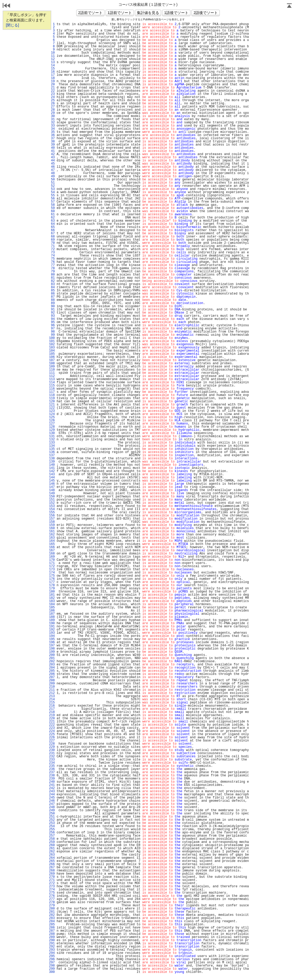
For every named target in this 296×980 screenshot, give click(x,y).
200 (52, 655)
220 (52, 718)
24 (52, 97)
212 (52, 693)
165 (52, 544)
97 (52, 329)
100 (52, 338)
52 (52, 186)
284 (52, 921)
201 (52, 658)
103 (52, 348)
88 (52, 300)
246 (52, 801)
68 (52, 237)
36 (52, 135)
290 (52, 940)
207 (52, 677)
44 (52, 161)
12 (52, 59)
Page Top (289, 6)
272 (52, 883)
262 (52, 852)
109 (52, 367)
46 (52, 167)
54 (52, 192)
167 (52, 550)
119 (52, 398)
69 (52, 240)
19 (52, 81)
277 (52, 899)
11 (52, 56)
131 (52, 436)
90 (52, 306)
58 (52, 205)
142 (52, 471)
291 (52, 944)
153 (52, 506)
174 (52, 573)
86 (52, 294)
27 (52, 107)
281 (52, 912)
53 (52, 189)
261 (52, 848)
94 (52, 319)
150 (52, 497)
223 (52, 728)
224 (52, 731)
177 (52, 582)
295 (52, 956)
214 (52, 699)
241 (52, 785)
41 (52, 151)
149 (52, 493)
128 (52, 427)
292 (52, 947)
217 (52, 709)
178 (52, 585)
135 (52, 449)
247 (52, 804)
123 (52, 411)
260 (52, 845)
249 (52, 810)
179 (52, 589)
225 (52, 734)
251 (52, 817)
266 (52, 864)
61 (52, 214)
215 (52, 703)
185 (52, 608)
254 (52, 826)
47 (52, 170)
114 (52, 382)
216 (52, 706)
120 (52, 402)
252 (52, 820)
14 (52, 66)
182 (52, 598)
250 (52, 814)
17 (52, 75)
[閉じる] (12, 25)
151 (52, 500)
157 (52, 519)
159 (52, 525)
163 (52, 538)
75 (52, 259)
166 (52, 547)
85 (52, 291)
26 (52, 104)
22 (52, 91)
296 (52, 959)
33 (52, 126)
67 (52, 234)
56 (52, 199)
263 (52, 855)
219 (52, 715)
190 (52, 623)
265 (52, 861)
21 (52, 88)
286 (52, 928)
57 (52, 202)
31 (52, 119)
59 (52, 208)
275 (52, 893)
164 (52, 541)
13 (52, 62)
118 (52, 395)
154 (52, 509)
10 (52, 53)
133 (52, 443)
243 (52, 791)
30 (52, 116)
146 (52, 484)
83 (52, 284)
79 (52, 272)
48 (52, 173)
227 (52, 741)
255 (52, 829)
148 (52, 490)
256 (52, 833)
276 (52, 896)
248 (52, 807)
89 (52, 303)
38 (52, 142)
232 (52, 757)
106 (52, 357)
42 (52, 154)
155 (52, 512)
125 (52, 417)
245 (52, 798)
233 (52, 760)
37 (52, 138)
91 (52, 310)
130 (52, 433)
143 (52, 474)
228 (52, 744)
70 (52, 243)
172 (52, 566)
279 (52, 906)
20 (52, 85)
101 (52, 341)
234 (52, 763)
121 (52, 405)
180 (52, 592)
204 (52, 668)
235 (52, 766)
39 (52, 145)
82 (52, 281)
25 (52, 100)
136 (52, 452)
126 (52, 421)
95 (52, 322)
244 (52, 795)
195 (52, 639)
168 (52, 554)
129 (52, 430)
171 (52, 563)
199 (52, 652)
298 (52, 966)
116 (52, 389)
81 (52, 278)
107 (52, 360)
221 (52, 722)
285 (52, 925)
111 (52, 373)
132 (52, 440)
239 (52, 779)
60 (52, 211)
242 (52, 788)
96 (52, 325)
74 (52, 256)
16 (52, 72)
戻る (7, 6)
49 (52, 176)
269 (52, 874)
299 (52, 969)
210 (52, 687)
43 (52, 157)
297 (52, 963)
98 (52, 332)
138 (52, 459)
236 (52, 769)
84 (52, 287)
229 (52, 747)
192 (52, 630)
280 (52, 909)
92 (52, 313)
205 (52, 671)
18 (52, 78)
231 (52, 753)
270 (52, 877)
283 (52, 918)
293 (52, 950)
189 (52, 620)
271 (52, 880)
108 (52, 363)
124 (52, 414)
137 (52, 455)
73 (52, 253)
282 (52, 915)
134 (52, 446)
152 (52, 503)
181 (52, 595)
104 (52, 351)
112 (52, 376)
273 (52, 886)
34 (52, 129)
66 (52, 230)
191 (52, 627)
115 (52, 386)
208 (52, 680)
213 (52, 696)
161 (52, 531)
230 (52, 750)
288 (52, 934)
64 (52, 224)
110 (52, 370)
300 (52, 972)
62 (52, 218)
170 (52, 560)
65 (52, 227)
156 (52, 516)
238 (52, 776)
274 (52, 890)
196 (52, 642)
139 (52, 462)
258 (52, 839)
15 (52, 69)
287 (52, 931)
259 (52, 842)
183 (52, 601)
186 (52, 611)
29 (52, 113)
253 (52, 823)
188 (52, 617)
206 (52, 674)
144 (52, 478)
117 (52, 392)
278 (52, 902)
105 (52, 354)
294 (52, 953)
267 (52, 867)
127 (52, 424)
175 (52, 576)
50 (52, 180)
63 (52, 221)
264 (52, 858)
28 (52, 110)
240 (52, 782)
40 (52, 148)
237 (52, 772)
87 (52, 297)
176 (52, 579)
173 (52, 570)
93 (52, 316)
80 (52, 275)
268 (52, 871)
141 (52, 468)
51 (52, 183)
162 (52, 535)
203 (52, 665)
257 (52, 836)
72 (52, 249)
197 (52, 646)
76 (52, 262)
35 (52, 132)
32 (52, 123)
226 (52, 738)
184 (52, 604)
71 (52, 246)
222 (52, 725)
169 (52, 557)
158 (52, 522)
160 (52, 528)
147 (52, 487)
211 (52, 690)
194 (52, 636)
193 (52, 633)
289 (52, 937)
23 (52, 94)
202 (52, 661)
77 (52, 265)
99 (52, 335)
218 (52, 712)
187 (52, 614)
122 (52, 408)
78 (52, 268)
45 (52, 164)
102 (52, 344)
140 (52, 465)
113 (52, 379)
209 (52, 684)
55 (52, 195)
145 (52, 481)
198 (52, 649)
